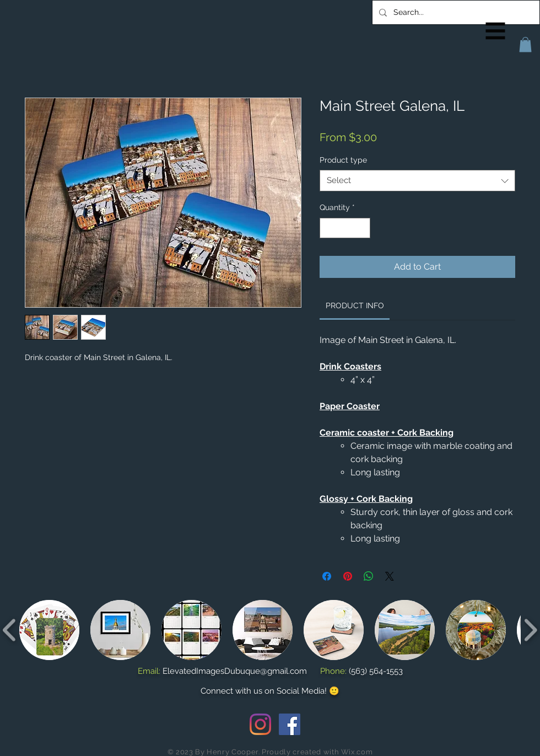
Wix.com (357, 752)
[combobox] (417, 181)
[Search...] (455, 12)
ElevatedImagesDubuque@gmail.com (235, 671)
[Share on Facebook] (327, 576)
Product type (343, 160)
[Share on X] (390, 576)
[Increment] (362, 228)
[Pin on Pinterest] (348, 576)
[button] (496, 31)
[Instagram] (260, 724)
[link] (355, 305)
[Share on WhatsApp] (369, 576)
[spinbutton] (345, 228)
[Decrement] (328, 228)
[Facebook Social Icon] (290, 724)
